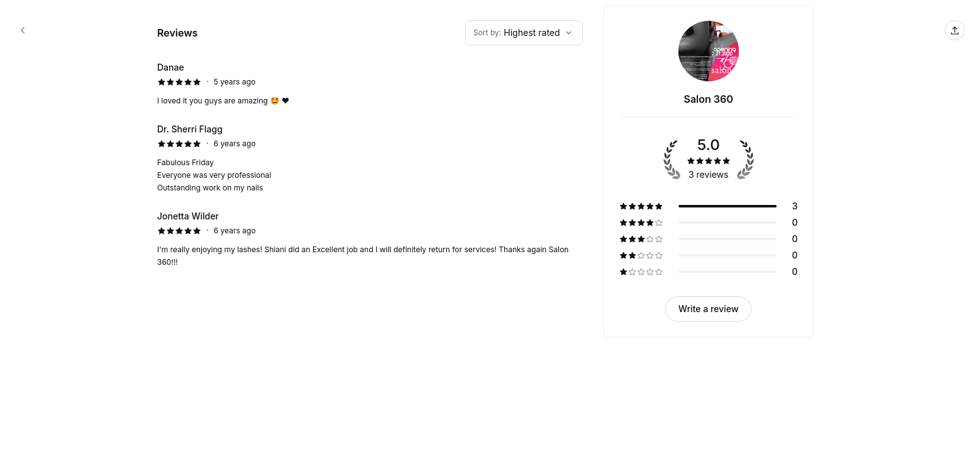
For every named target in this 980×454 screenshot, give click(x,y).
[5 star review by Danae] (370, 84)
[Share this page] (955, 30)
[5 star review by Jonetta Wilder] (370, 239)
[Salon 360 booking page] (23, 30)
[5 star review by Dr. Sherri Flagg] (370, 158)
